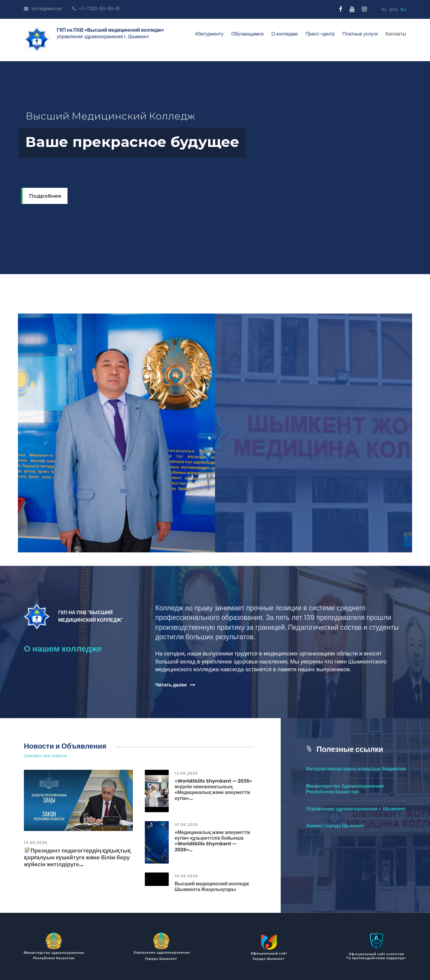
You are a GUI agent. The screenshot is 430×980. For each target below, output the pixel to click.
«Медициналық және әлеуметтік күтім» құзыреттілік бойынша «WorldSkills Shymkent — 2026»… (212, 841)
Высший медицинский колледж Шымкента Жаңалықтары (212, 887)
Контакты (396, 34)
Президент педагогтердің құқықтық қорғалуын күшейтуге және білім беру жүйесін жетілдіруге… (77, 857)
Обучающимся (247, 34)
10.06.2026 (186, 825)
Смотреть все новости (45, 756)
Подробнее (45, 196)
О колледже (285, 34)
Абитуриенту (209, 34)
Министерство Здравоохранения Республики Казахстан (345, 789)
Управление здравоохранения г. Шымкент (356, 809)
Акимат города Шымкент (335, 826)
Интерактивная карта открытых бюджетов (356, 769)
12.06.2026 (186, 773)
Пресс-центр (320, 34)
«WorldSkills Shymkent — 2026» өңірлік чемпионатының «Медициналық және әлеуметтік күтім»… (213, 790)
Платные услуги (360, 34)
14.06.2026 (36, 842)
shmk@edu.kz (43, 9)
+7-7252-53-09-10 (96, 9)
